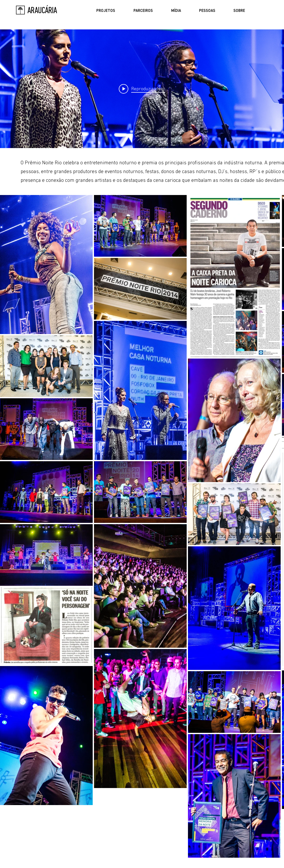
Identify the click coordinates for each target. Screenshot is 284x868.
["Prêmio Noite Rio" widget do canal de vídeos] (142, 89)
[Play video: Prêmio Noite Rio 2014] (142, 89)
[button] (106, 11)
